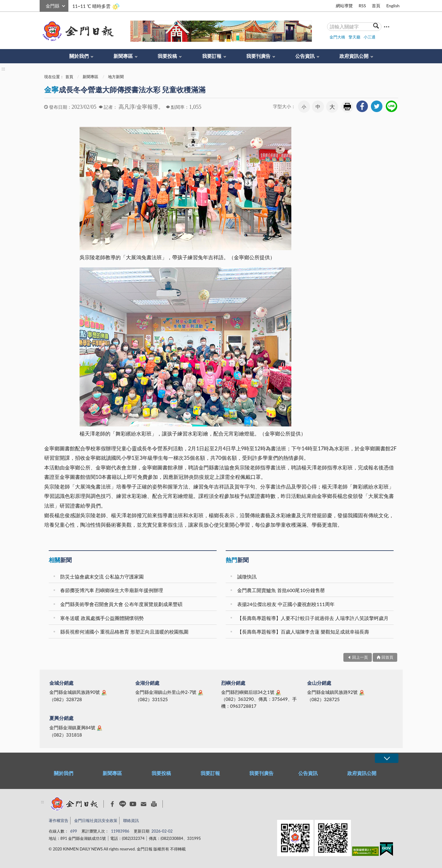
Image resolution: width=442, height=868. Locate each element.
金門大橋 (337, 37)
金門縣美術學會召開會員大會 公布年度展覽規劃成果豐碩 (121, 604)
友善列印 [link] (347, 107)
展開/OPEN (387, 758)
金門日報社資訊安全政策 (96, 820)
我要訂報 (212, 56)
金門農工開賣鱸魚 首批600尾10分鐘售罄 (281, 590)
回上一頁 (360, 657)
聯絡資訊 (131, 820)
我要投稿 (167, 56)
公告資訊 (305, 56)
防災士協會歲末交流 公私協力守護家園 (102, 576)
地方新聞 (116, 77)
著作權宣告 (59, 820)
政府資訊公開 (354, 56)
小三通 (370, 37)
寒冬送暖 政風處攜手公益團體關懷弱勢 (102, 618)
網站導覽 (344, 6)
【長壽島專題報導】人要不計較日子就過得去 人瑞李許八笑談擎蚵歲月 (313, 618)
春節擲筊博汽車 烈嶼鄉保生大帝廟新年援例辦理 (112, 590)
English (393, 6)
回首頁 (387, 657)
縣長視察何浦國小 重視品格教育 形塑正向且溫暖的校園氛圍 (124, 632)
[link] (362, 106)
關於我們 (79, 56)
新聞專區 (123, 56)
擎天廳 (354, 37)
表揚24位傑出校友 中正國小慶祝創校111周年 (286, 604)
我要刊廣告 (258, 56)
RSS (362, 6)
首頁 (376, 6)
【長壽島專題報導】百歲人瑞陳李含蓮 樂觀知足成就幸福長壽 (303, 632)
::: (43, 5)
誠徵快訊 (247, 576)
